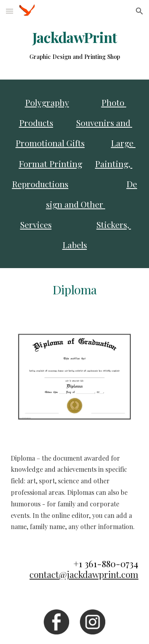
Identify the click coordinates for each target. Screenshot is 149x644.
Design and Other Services (79, 204)
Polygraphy (47, 102)
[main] (75, 46)
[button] (10, 11)
